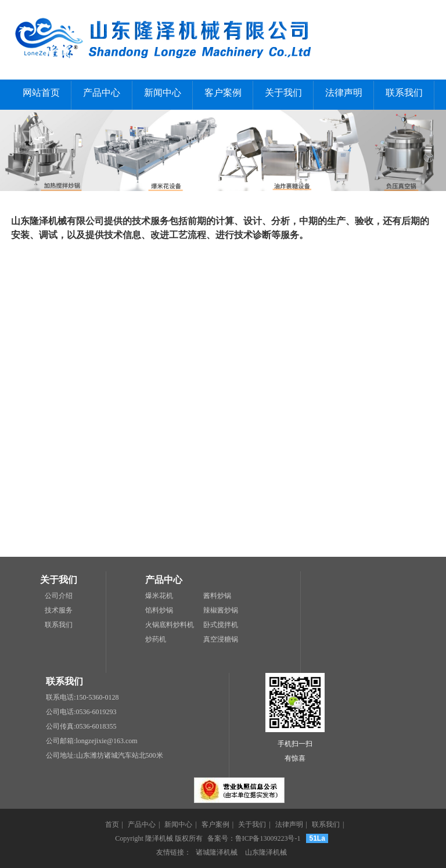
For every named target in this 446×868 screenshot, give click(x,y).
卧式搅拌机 (221, 625)
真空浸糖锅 (221, 639)
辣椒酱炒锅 (221, 610)
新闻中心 (163, 93)
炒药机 (156, 639)
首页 (112, 824)
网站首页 (41, 93)
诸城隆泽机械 (217, 852)
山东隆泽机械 (266, 852)
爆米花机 (159, 596)
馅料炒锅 (159, 610)
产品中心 (102, 93)
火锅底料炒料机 (170, 625)
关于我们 (283, 93)
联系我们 (404, 93)
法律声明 (344, 93)
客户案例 (223, 93)
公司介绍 (59, 596)
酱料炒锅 (217, 596)
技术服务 (59, 610)
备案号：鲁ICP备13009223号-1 (254, 838)
